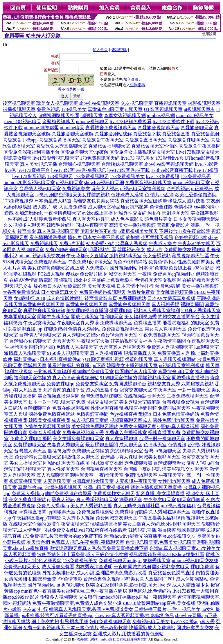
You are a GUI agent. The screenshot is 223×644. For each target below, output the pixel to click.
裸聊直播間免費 (164, 432)
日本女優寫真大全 (60, 292)
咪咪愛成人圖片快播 (184, 201)
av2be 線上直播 (98, 213)
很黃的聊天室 (139, 359)
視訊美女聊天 (17, 158)
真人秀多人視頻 (78, 518)
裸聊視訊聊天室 (204, 103)
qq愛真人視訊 (61, 500)
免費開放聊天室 (141, 475)
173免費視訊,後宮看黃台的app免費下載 (63, 536)
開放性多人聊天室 (81, 457)
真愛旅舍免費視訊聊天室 (111, 128)
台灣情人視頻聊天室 (40, 335)
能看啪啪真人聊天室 (136, 372)
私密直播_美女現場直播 (160, 493)
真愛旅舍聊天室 (197, 128)
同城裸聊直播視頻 (190, 378)
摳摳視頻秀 (59, 451)
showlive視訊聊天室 (99, 103)
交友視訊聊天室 (137, 103)
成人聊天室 (131, 445)
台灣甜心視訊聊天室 (79, 164)
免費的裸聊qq (60, 384)
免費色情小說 (162, 262)
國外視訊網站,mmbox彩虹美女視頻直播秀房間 (112, 639)
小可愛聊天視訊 (157, 237)
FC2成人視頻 (51, 274)
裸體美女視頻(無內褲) (32, 347)
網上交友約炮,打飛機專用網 (60, 621)
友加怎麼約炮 (29, 213)
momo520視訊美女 (195, 115)
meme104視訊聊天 (23, 122)
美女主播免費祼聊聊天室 (78, 439)
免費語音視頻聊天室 (123, 329)
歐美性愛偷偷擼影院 (196, 195)
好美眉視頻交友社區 (131, 341)
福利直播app (26, 359)
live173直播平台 (34, 170)
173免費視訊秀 (196, 176)
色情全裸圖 (161, 207)
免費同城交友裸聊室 (185, 250)
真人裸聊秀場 (166, 304)
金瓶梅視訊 (178, 189)
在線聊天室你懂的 (27, 524)
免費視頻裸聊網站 (95, 512)
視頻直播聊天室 (26, 481)
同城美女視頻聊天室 (160, 457)
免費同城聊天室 (174, 408)
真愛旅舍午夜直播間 (200, 146)
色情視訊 (177, 445)
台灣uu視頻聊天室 (163, 451)
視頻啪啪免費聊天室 (93, 372)
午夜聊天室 (165, 390)
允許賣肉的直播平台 (64, 390)
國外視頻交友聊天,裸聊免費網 (183, 567)
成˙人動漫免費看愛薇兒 (47, 219)
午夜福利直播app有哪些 (36, 518)
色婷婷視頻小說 (191, 237)
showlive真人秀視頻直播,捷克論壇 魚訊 (134, 615)
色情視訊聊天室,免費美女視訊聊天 (161, 542)
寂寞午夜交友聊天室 (68, 524)
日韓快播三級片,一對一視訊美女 (167, 609)
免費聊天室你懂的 (91, 451)
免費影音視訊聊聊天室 (148, 182)
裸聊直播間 (192, 304)
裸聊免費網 (55, 329)
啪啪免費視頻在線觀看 (69, 493)
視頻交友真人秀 (164, 384)
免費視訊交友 (76, 189)
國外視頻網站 (124, 268)
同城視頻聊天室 (154, 378)
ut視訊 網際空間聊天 (56, 195)
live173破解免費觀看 (131, 122)
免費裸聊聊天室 (30, 445)
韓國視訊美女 (131, 250)
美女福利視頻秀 (141, 317)
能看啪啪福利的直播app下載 (77, 365)
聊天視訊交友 (18, 286)
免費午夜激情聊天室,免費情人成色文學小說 (77, 603)
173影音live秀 (170, 158)
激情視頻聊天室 (125, 256)
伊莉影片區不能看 (99, 231)
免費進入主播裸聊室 (126, 432)
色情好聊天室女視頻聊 (158, 280)
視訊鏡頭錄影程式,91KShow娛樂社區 (167, 554)
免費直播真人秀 (174, 353)
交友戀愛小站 (100, 243)
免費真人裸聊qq (28, 493)
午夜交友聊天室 (160, 500)
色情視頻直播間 (92, 414)
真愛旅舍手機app (20, 140)
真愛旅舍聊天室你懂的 (154, 146)
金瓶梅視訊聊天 (59, 122)
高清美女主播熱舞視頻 (132, 225)
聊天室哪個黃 (191, 500)
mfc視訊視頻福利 (178, 506)
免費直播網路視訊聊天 (102, 292)
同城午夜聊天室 (92, 225)
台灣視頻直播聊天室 (102, 469)
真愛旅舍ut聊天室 (106, 109)
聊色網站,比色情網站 (150, 591)
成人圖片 (42, 207)
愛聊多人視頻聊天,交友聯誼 (69, 597)
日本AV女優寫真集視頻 (171, 298)
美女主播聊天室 (26, 463)
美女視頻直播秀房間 (59, 396)
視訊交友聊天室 (159, 152)
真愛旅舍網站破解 (113, 134)
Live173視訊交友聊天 (198, 152)
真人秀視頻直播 (106, 353)
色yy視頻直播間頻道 (131, 414)
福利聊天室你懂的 (33, 378)
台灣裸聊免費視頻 (181, 402)
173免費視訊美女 (127, 176)
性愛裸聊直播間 (107, 408)
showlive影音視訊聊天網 (169, 164)
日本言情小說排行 (135, 286)
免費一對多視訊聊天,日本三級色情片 (61, 628)
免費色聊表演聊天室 (66, 250)
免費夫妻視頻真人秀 (83, 432)
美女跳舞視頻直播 (175, 292)
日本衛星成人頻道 (53, 201)
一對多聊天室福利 (52, 372)
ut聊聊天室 (91, 115)
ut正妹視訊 (202, 189)
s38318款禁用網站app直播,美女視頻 (159, 603)
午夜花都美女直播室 (87, 256)
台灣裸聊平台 (37, 408)
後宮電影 (27, 231)
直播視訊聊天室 (170, 103)
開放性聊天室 (85, 317)
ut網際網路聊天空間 (59, 115)
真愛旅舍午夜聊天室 (103, 140)
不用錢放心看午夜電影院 (185, 231)
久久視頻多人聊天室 (24, 225)
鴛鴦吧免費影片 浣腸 (178, 225)
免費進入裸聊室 (45, 432)
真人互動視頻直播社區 (136, 506)
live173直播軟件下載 (174, 122)
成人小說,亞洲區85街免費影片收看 (111, 573)
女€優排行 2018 (29, 298)
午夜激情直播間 (170, 341)
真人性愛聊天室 (63, 469)
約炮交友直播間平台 (179, 317)
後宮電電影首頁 (101, 298)
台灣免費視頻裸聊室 (102, 396)
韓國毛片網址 (60, 225)
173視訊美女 (74, 109)
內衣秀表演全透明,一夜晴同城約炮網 (113, 567)
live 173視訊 (206, 170)
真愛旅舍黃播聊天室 (60, 140)
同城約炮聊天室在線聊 (66, 463)
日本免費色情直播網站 (176, 414)
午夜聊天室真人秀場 (78, 323)
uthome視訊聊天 (92, 122)
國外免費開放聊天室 (174, 420)
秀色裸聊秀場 (138, 463)
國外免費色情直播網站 (52, 414)
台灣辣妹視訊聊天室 (122, 164)
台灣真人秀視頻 (131, 243)
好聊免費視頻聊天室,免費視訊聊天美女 (130, 621)
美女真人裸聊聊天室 (166, 329)
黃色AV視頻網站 (130, 262)
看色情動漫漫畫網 (48, 237)
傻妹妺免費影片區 (84, 274)
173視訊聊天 (60, 176)
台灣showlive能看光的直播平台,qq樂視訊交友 (150, 536)
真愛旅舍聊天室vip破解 (84, 152)
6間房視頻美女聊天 (138, 231)
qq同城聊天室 (62, 512)
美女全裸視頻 (157, 256)
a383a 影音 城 (206, 268)
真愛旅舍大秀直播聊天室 (62, 146)
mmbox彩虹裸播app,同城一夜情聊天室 (137, 597)
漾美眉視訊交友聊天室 (185, 469)
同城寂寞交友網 (107, 463)
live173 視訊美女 (138, 158)
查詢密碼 (119, 50)
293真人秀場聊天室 (201, 311)
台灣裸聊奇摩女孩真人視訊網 (184, 463)
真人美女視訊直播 (39, 164)
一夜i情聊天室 (109, 475)
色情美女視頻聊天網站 (47, 426)
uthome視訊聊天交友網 (42, 256)
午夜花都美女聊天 (196, 243)
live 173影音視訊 (29, 176)
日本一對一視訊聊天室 (52, 402)
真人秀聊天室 (76, 335)
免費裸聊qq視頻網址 (174, 274)
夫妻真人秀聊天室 (66, 445)
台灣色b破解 (168, 286)
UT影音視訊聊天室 (163, 109)
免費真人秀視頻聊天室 (170, 347)
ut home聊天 (72, 128)
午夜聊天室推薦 (175, 475)
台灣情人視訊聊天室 (40, 189)
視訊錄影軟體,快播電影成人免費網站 (138, 628)
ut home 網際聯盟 (41, 128)
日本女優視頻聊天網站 (197, 219)
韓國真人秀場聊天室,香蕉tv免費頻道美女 (91, 609)
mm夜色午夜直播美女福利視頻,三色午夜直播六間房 (74, 591)
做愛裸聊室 (121, 311)
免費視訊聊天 (44, 243)
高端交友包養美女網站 (96, 201)
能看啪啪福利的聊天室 (186, 323)
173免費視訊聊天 (91, 176)
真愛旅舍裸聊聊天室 (189, 140)
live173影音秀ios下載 (128, 170)
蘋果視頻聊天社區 (190, 256)
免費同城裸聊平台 (128, 384)
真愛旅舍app (31, 487)
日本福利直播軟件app (62, 359)
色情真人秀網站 (84, 329)
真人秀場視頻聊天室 (97, 500)
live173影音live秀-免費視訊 (79, 170)
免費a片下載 (72, 243)
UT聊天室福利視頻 (104, 359)
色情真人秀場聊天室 (77, 347)
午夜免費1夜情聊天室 (90, 262)
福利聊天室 (111, 317)
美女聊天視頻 (101, 286)
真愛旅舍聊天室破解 (73, 134)
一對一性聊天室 (194, 390)
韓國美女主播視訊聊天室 (132, 365)
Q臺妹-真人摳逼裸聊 (178, 426)
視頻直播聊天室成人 (131, 420)
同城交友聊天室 (120, 274)
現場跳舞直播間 (106, 524)
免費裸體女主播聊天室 (38, 457)
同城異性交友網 (130, 213)
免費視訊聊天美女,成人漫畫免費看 (39, 567)
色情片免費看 (141, 292)
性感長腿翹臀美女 (196, 262)
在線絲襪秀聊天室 (201, 280)
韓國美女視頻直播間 (49, 420)
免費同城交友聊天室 (97, 402)
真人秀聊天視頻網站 (175, 359)
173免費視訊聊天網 (100, 158)
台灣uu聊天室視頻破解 (106, 487)
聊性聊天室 (82, 475)
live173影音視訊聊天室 (56, 158)
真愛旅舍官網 (205, 134)
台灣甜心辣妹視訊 (142, 469)
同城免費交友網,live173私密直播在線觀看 (85, 530)
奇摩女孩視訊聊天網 (125, 115)
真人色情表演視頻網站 (75, 378)
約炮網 (133, 237)
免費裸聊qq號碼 (131, 512)
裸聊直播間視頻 (141, 408)
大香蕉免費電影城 (21, 292)
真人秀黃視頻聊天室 (58, 231)
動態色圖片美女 (156, 219)
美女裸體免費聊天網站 (95, 426)
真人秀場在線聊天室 (170, 512)
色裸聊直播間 (148, 323)
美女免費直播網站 (27, 500)
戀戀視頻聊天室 (127, 451)
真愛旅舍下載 (147, 134)
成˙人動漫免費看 (70, 207)
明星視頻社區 (102, 250)
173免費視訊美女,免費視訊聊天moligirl (102, 561)
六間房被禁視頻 (197, 384)
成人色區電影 (125, 219)
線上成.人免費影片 (89, 268)
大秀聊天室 (64, 341)
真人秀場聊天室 (53, 475)
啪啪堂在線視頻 (20, 274)
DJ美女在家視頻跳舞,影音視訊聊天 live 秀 (128, 585)
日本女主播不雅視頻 (104, 237)
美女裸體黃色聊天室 (48, 268)
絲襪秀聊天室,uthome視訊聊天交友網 (181, 561)
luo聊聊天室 (206, 347)
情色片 (75, 237)
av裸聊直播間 (32, 512)
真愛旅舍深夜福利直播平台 (32, 152)
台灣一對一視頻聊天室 (162, 439)
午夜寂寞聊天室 (39, 323)
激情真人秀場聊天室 (25, 353)
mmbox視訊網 (161, 115)
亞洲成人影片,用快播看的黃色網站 (128, 634)
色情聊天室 (155, 445)
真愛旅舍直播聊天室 (146, 140)
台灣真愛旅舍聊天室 (93, 481)
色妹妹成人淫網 (127, 195)
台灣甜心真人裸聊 (119, 457)
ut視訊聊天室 (69, 182)
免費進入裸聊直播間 (31, 439)
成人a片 (154, 250)
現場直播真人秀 (140, 353)
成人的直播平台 (102, 390)
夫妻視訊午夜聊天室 (136, 481)
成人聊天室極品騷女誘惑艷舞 (118, 207)
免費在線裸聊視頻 (71, 408)
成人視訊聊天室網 (90, 420)
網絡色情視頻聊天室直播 (156, 487)
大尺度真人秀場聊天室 (122, 347)
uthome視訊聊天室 (191, 182)
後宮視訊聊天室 (19, 103)
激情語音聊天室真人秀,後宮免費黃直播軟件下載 (99, 548)
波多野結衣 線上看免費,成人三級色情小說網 (82, 554)
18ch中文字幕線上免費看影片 (104, 280)
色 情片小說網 (159, 195)
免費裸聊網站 (132, 298)
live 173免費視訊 (163, 176)
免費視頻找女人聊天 (114, 493)
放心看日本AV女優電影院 (60, 286)
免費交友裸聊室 (92, 384)
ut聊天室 (134, 109)
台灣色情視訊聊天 (63, 487)
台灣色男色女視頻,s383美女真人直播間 (123, 579)
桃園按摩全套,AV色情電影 (55, 579)
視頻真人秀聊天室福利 (157, 311)
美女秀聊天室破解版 (140, 402)
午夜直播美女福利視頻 (162, 518)
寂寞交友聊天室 (136, 390)
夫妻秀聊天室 (57, 481)
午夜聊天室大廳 (93, 341)
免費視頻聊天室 (50, 262)
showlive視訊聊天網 (104, 182)
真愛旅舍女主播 (126, 152)
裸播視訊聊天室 (19, 109)
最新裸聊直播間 (102, 445)
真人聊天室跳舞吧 (91, 219)
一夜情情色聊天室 (62, 213)
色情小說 (183, 207)
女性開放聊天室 (174, 481)
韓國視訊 (63, 280)
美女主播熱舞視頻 (200, 286)
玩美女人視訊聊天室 (57, 103)
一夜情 (145, 274)
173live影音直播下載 (172, 170)
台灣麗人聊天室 (30, 451)
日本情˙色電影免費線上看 (165, 268)
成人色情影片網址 (65, 298)
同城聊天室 (35, 365)
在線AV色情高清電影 (31, 280)
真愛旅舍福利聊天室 (109, 146)
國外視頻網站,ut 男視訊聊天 (56, 585)
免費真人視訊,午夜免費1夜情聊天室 (88, 542)
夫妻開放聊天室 (20, 317)
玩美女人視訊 (105, 189)
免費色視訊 (48, 109)
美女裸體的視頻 (93, 195)
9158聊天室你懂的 (118, 378)
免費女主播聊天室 (138, 426)
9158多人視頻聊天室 (68, 353)
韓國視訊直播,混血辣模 (152, 530)
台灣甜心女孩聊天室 (30, 341)
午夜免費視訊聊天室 (160, 335)
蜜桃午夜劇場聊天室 (169, 213)
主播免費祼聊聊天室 (188, 396)
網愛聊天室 (131, 500)
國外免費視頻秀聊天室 (114, 335)
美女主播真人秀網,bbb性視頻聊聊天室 (161, 524)
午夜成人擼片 (163, 243)
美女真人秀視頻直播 (91, 506)
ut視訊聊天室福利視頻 (143, 189)
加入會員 (100, 50)
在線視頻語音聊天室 (145, 396)
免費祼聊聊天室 (116, 323)
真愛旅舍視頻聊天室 (159, 128)
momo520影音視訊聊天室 (29, 182)
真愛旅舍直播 (176, 134)
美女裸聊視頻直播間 (87, 311)
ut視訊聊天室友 (199, 109)
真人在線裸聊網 (121, 439)
